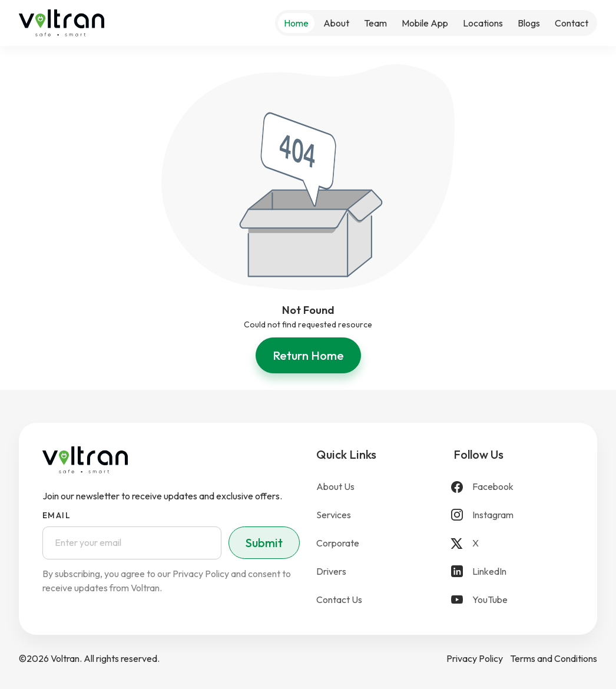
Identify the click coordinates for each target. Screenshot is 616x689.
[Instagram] (514, 515)
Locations (483, 23)
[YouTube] (514, 599)
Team (375, 23)
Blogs (529, 23)
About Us (335, 486)
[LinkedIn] (514, 571)
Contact (572, 23)
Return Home (308, 355)
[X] (514, 543)
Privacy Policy (475, 658)
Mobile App (425, 23)
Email (57, 515)
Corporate (338, 543)
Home (296, 23)
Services (334, 515)
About (336, 23)
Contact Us (339, 599)
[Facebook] (514, 486)
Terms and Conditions (554, 658)
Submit (264, 543)
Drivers (331, 571)
